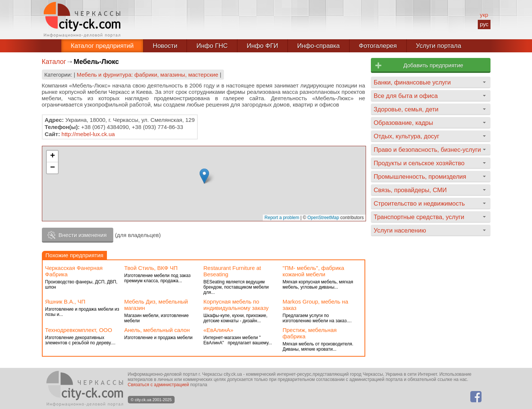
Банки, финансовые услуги (412, 82)
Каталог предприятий (102, 46)
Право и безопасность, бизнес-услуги (428, 150)
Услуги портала (439, 46)
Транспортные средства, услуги (419, 217)
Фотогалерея (378, 46)
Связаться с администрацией (159, 385)
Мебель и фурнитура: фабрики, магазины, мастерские (147, 75)
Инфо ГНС (212, 46)
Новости (165, 46)
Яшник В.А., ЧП (65, 302)
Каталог (54, 62)
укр (484, 15)
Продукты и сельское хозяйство (419, 163)
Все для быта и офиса (406, 96)
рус (484, 24)
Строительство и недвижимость (419, 203)
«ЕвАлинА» (218, 330)
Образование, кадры (404, 123)
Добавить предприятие (433, 65)
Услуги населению (400, 230)
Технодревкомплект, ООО (79, 330)
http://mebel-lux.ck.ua (88, 134)
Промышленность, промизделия (420, 176)
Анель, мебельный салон (157, 330)
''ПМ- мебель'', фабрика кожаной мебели (313, 271)
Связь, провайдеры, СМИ (410, 190)
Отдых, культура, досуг (407, 136)
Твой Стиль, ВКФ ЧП (151, 268)
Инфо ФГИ (262, 46)
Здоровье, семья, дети (406, 109)
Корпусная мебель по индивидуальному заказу (236, 305)
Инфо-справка (319, 46)
